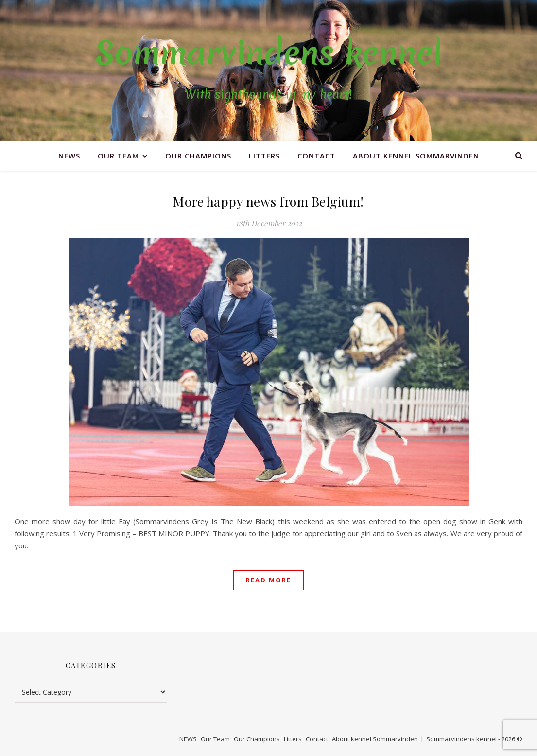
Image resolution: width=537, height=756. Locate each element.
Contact (316, 156)
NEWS (69, 156)
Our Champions (198, 156)
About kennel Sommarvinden (416, 156)
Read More (268, 580)
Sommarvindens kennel (268, 53)
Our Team (118, 156)
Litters (264, 156)
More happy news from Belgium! (268, 202)
